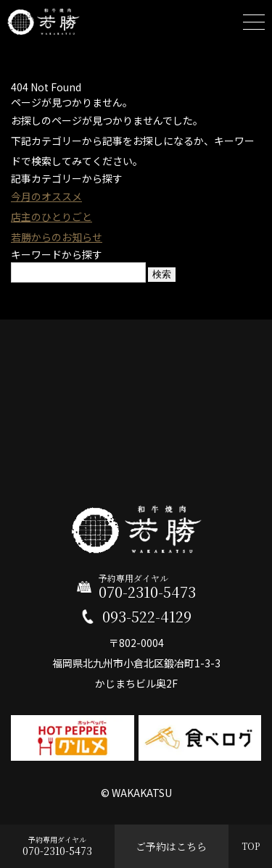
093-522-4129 (147, 617)
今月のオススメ (46, 196)
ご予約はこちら (171, 846)
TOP (251, 846)
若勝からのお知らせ (57, 237)
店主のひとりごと (51, 217)
